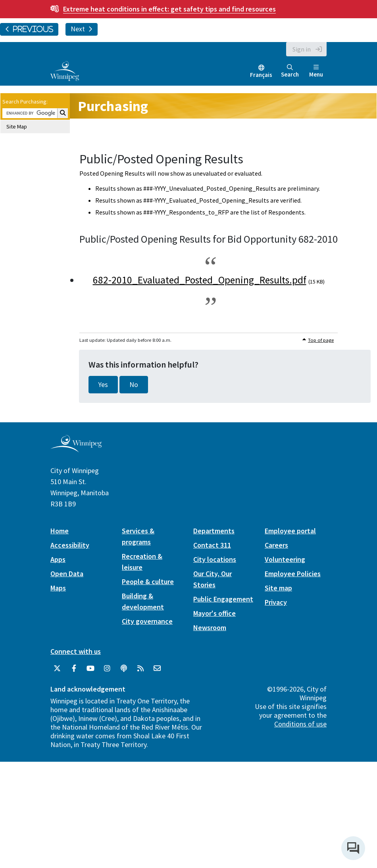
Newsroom (210, 628)
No (134, 385)
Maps (58, 588)
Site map (278, 588)
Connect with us (76, 651)
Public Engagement (223, 599)
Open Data (67, 574)
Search (290, 71)
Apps (58, 559)
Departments (214, 531)
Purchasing (113, 106)
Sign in (302, 49)
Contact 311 (212, 545)
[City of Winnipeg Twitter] (57, 669)
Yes (103, 385)
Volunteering (285, 559)
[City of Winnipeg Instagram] (107, 669)
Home (60, 531)
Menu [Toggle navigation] (316, 71)
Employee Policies (293, 574)
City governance (147, 621)
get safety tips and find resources (169, 9)
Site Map (17, 126)
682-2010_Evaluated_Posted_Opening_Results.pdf (200, 280)
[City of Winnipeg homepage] (76, 449)
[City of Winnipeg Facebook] (74, 669)
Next (82, 29)
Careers (276, 545)
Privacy (276, 602)
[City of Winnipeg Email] (157, 669)
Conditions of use (300, 724)
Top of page (321, 340)
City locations (215, 559)
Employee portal (290, 531)
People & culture (148, 582)
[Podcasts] (124, 669)
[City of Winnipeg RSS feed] (140, 669)
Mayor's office (214, 613)
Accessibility (70, 545)
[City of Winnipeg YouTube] (90, 669)
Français (261, 75)
